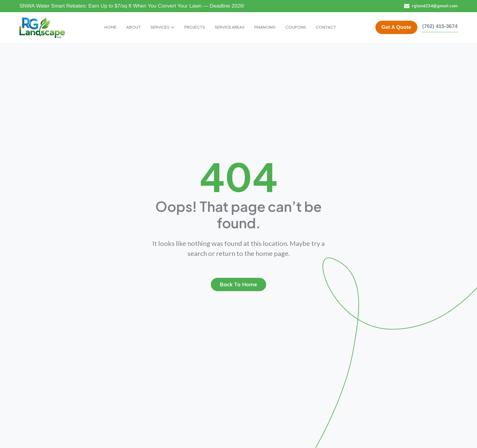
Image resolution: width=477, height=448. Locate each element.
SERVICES (163, 27)
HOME (110, 27)
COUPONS (296, 27)
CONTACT (326, 27)
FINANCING (265, 27)
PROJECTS (195, 27)
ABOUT (134, 27)
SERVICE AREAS (230, 27)
